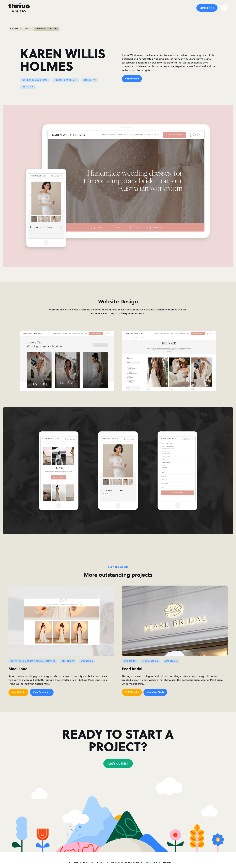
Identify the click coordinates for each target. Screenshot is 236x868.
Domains (166, 862)
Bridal (28, 29)
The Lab (128, 862)
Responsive (90, 80)
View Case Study (42, 692)
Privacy (153, 862)
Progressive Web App (66, 80)
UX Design (28, 87)
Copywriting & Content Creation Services (33, 661)
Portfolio (16, 29)
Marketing (130, 661)
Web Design (87, 661)
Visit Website (132, 79)
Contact (140, 862)
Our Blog (115, 862)
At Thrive (74, 862)
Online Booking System (35, 80)
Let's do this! (118, 763)
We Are (86, 862)
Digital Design (150, 661)
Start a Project (207, 8)
